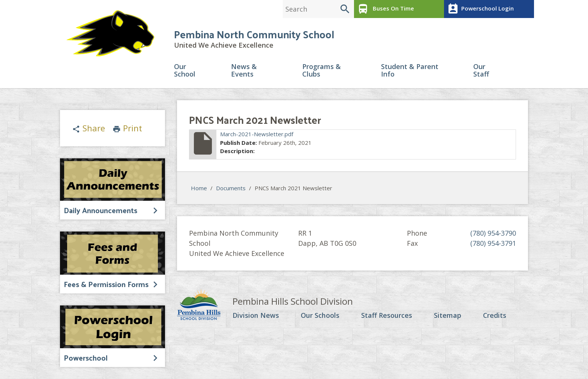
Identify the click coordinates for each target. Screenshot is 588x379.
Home (199, 188)
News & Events (244, 71)
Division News (256, 316)
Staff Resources (386, 316)
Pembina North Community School (254, 34)
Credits (494, 316)
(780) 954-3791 (493, 244)
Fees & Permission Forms (106, 284)
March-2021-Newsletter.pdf (257, 134)
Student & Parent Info (410, 71)
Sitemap (447, 316)
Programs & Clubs (322, 71)
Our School (185, 71)
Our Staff (481, 71)
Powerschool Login (480, 9)
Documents (231, 188)
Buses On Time (385, 9)
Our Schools (320, 316)
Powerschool (86, 358)
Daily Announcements (100, 210)
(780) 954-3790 (493, 233)
